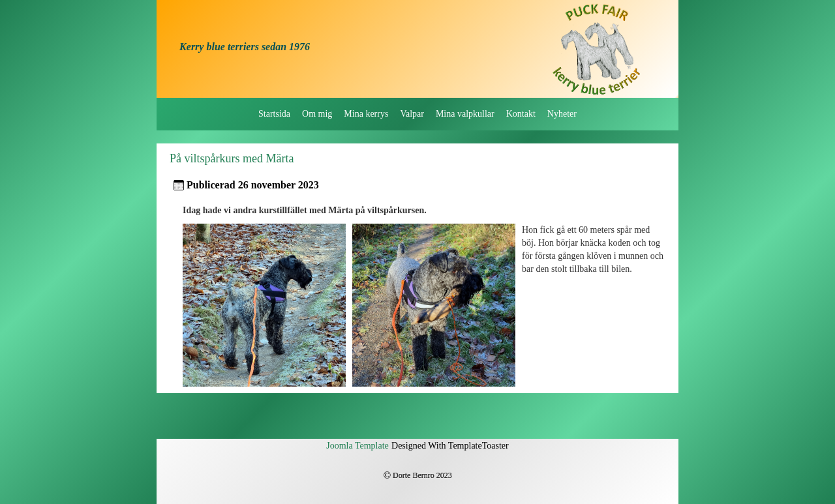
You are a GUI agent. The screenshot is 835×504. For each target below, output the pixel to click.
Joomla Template (357, 446)
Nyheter (562, 114)
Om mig (317, 114)
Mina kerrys (366, 114)
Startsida (274, 114)
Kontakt (521, 114)
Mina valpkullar (465, 114)
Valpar (412, 114)
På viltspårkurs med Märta (232, 158)
